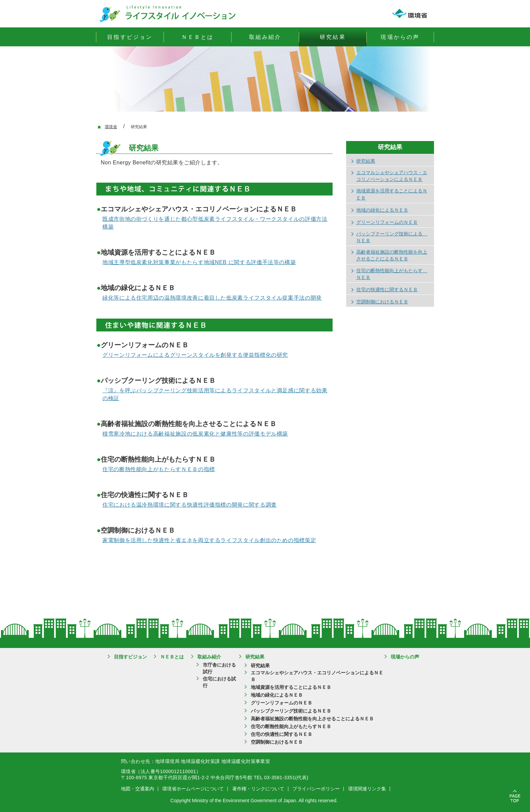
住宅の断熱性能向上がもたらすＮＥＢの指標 (159, 469)
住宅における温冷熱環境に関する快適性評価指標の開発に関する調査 (190, 505)
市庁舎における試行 (219, 668)
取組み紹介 (209, 657)
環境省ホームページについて (193, 789)
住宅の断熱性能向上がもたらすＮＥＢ (158, 459)
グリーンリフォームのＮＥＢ (145, 345)
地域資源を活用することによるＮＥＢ (158, 252)
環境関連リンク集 (367, 789)
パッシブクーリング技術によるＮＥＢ (158, 380)
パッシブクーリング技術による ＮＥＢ (392, 237)
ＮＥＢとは (172, 657)
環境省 (111, 127)
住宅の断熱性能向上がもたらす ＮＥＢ (392, 274)
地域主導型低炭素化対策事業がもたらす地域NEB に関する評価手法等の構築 (199, 262)
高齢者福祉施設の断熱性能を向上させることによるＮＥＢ (189, 424)
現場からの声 (405, 657)
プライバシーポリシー (316, 789)
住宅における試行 (219, 682)
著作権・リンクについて (258, 789)
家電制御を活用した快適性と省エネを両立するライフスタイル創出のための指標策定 (209, 540)
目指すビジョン (130, 657)
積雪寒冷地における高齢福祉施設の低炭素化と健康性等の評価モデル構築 (195, 434)
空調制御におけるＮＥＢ (138, 530)
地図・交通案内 (138, 789)
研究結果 (139, 127)
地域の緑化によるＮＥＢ (138, 288)
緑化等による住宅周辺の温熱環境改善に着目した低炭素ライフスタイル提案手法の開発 (212, 298)
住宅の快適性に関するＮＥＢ (145, 495)
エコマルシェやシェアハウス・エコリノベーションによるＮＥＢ (199, 209)
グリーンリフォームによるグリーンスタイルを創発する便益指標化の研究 (195, 355)
